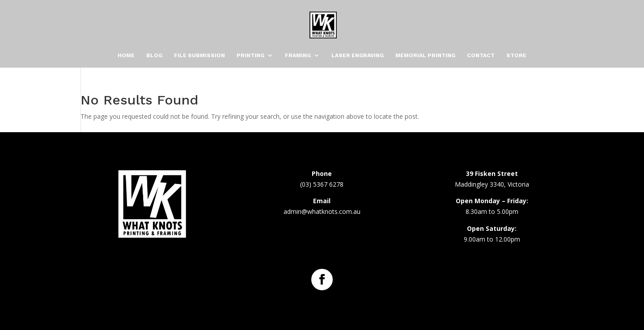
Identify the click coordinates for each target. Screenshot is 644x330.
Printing (250, 55)
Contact (481, 55)
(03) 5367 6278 (322, 184)
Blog (154, 55)
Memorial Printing (425, 55)
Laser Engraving (358, 55)
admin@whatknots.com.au (322, 211)
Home (126, 55)
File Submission (199, 55)
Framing (298, 55)
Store (516, 55)
